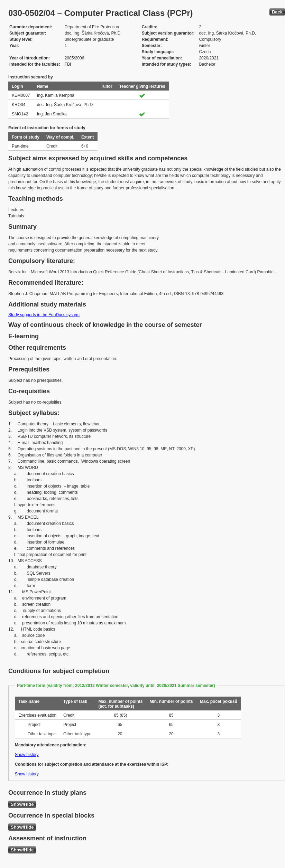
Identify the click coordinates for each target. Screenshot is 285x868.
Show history (27, 755)
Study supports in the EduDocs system (44, 315)
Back (277, 12)
